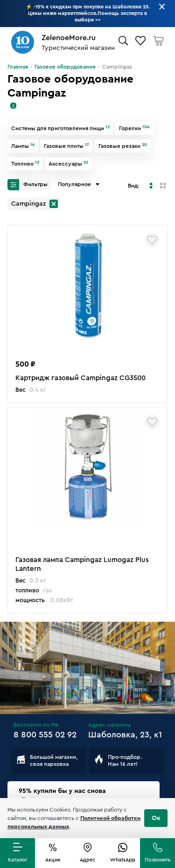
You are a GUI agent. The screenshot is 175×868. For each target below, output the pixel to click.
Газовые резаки (123, 146)
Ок (156, 818)
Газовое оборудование (65, 67)
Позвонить (158, 860)
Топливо (25, 164)
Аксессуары (68, 164)
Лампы (23, 146)
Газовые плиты (66, 146)
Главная (18, 67)
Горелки (134, 128)
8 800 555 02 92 (45, 735)
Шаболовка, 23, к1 (125, 735)
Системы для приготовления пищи (60, 128)
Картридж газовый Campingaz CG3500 (80, 378)
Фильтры (28, 185)
